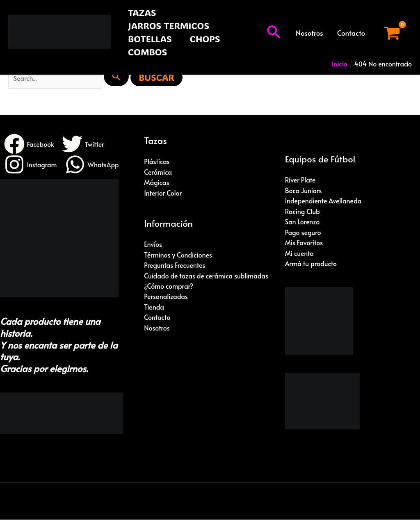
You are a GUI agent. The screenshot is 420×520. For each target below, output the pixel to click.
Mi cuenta (300, 253)
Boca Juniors (304, 190)
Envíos (153, 244)
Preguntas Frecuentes (175, 265)
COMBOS (147, 52)
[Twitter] (84, 144)
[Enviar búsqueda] (118, 76)
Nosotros (309, 33)
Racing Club (303, 212)
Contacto (351, 33)
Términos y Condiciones (178, 255)
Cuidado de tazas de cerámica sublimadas (207, 276)
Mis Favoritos (304, 243)
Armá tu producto (311, 264)
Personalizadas (166, 297)
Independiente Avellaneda (324, 201)
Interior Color (163, 193)
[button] (274, 33)
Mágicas (157, 182)
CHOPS (205, 39)
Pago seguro (303, 233)
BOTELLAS (150, 39)
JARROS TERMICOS (169, 26)
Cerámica (158, 172)
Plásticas (157, 162)
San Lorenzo (302, 222)
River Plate (300, 180)
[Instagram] (31, 165)
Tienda (154, 308)
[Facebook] (29, 144)
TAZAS (142, 13)
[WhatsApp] (92, 165)
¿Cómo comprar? (169, 287)
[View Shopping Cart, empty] (392, 33)
